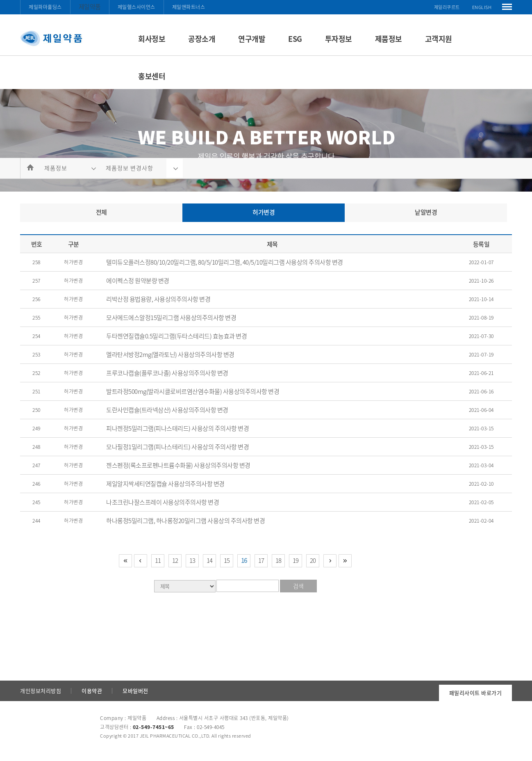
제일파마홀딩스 (45, 7)
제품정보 (389, 39)
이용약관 (92, 691)
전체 (101, 212)
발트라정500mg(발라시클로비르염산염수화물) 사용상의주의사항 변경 (193, 391)
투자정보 (339, 39)
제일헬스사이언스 (136, 7)
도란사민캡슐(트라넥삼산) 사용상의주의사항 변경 (167, 410)
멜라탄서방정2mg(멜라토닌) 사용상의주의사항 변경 (170, 354)
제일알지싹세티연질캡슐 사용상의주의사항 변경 (165, 484)
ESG (295, 39)
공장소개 (202, 39)
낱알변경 (426, 212)
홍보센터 (152, 76)
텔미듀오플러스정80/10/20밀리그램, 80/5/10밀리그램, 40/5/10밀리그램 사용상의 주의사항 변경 (225, 262)
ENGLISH (482, 7)
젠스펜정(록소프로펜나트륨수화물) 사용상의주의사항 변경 (178, 465)
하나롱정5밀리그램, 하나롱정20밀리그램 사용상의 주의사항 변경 (185, 521)
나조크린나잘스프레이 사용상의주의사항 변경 (163, 502)
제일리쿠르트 (447, 7)
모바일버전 (135, 691)
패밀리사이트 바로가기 (476, 693)
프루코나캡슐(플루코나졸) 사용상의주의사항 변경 (167, 373)
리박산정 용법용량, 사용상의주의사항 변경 (158, 299)
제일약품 (90, 7)
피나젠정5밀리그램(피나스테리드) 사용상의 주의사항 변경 (177, 428)
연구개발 (252, 39)
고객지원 (439, 39)
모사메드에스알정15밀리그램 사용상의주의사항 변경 (171, 318)
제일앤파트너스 (189, 7)
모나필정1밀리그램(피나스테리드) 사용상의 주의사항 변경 (177, 447)
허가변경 (264, 212)
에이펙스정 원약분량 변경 (138, 281)
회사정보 (152, 39)
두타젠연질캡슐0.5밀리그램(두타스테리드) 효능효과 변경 (176, 336)
